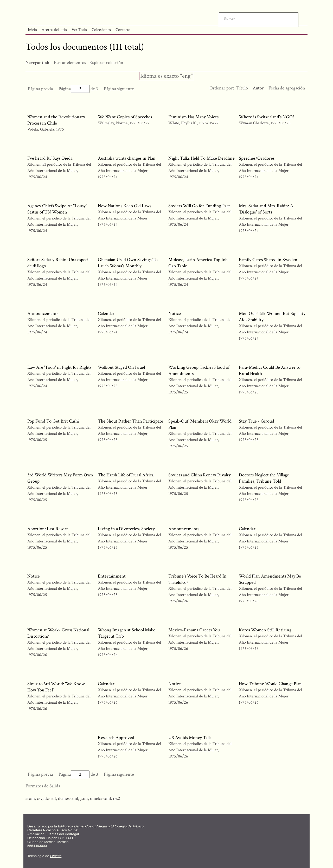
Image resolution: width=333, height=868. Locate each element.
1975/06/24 (37, 177)
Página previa (40, 89)
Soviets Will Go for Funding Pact (199, 206)
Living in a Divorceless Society (126, 529)
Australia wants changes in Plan (127, 158)
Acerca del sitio (54, 30)
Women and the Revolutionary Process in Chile (56, 120)
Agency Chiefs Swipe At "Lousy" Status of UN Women (57, 209)
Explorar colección (106, 63)
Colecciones (101, 30)
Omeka (56, 856)
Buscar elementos (70, 63)
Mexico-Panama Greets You (194, 630)
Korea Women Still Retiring (265, 630)
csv (40, 798)
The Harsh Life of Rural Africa (126, 475)
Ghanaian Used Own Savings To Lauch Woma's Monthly (128, 263)
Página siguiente (119, 89)
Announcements (43, 313)
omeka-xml (100, 798)
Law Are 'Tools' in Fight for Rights (59, 367)
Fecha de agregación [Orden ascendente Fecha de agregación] (287, 88)
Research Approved (116, 738)
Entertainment (112, 576)
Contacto (123, 30)
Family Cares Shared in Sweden (268, 260)
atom (30, 798)
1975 (60, 129)
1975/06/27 (140, 123)
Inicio (32, 30)
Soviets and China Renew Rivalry (200, 475)
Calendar (106, 313)
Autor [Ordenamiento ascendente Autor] (258, 88)
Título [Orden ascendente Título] (242, 88)
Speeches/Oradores (257, 158)
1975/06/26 (178, 601)
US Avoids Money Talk (190, 738)
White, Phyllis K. (183, 123)
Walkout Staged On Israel (121, 367)
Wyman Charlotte (254, 123)
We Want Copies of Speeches (125, 117)
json (84, 798)
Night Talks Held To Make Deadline (201, 158)
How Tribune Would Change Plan (270, 684)
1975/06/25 (281, 123)
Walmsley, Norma (113, 123)
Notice (175, 313)
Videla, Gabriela (41, 129)
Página (74, 89)
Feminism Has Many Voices (193, 117)
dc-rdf (50, 798)
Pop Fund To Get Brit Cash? (53, 421)
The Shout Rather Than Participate (130, 421)
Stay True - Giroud (257, 421)
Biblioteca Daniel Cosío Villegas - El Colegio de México (101, 826)
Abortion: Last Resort (48, 529)
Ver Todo (79, 30)
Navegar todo (38, 63)
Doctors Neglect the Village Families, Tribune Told (264, 478)
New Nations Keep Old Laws (124, 206)
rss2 (117, 798)
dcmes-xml (68, 798)
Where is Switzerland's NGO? (267, 117)
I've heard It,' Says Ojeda (50, 158)
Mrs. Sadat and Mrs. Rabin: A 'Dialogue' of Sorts (266, 209)
